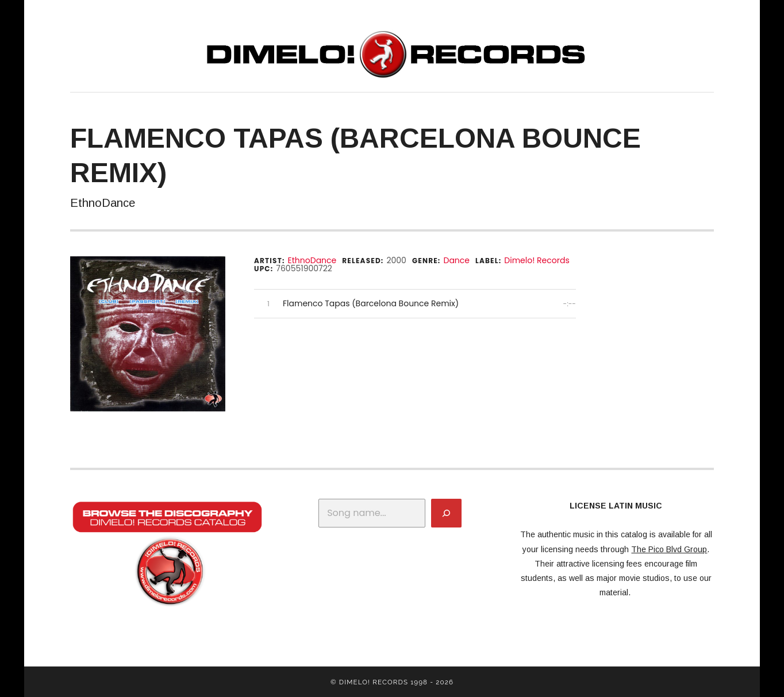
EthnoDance (312, 260)
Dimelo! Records (537, 260)
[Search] (446, 513)
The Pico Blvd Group (669, 549)
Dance (456, 260)
